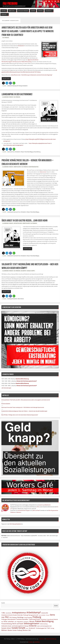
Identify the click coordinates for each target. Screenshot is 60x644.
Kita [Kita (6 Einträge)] (2, 622)
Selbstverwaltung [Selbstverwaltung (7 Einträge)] (44, 624)
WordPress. (37, 642)
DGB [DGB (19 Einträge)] (3, 617)
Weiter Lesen (6, 79)
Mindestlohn (21, 46)
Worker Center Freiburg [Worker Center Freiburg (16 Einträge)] (15, 630)
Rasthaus (19, 512)
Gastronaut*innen (11, 152)
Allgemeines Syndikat (8, 97)
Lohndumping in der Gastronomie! (17, 94)
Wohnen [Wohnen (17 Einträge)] (4, 630)
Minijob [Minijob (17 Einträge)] (32, 621)
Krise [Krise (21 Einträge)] (5, 622)
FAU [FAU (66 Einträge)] (7, 617)
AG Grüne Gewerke (6, 404)
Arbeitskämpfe (17, 167)
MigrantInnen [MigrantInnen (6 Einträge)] (20, 622)
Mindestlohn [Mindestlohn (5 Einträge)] (26, 622)
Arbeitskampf (10, 212)
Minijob (22, 152)
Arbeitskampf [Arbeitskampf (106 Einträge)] (34, 613)
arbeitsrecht (10, 86)
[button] (3, 83)
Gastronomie (43, 172)
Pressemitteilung (37, 152)
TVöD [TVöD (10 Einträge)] (48, 628)
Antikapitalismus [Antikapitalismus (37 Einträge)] (19, 613)
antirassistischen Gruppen (24, 510)
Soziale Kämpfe (31, 271)
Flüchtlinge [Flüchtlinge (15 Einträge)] (20, 617)
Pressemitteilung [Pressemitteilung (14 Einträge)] (7, 624)
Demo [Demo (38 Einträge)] (52, 615)
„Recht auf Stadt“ (36, 510)
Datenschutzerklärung (51, 639)
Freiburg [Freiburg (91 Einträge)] (37, 617)
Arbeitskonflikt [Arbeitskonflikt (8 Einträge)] (45, 613)
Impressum (42, 639)
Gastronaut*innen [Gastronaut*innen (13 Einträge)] (35, 619)
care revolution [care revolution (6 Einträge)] (42, 615)
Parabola (31, 642)
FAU (38, 507)
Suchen (3, 603)
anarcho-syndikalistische (45, 505)
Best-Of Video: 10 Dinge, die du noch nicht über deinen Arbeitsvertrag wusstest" (20, 415)
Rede (19, 299)
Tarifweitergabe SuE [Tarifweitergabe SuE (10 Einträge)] (41, 628)
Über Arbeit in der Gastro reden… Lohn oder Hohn (25, 220)
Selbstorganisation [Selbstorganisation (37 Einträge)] (31, 624)
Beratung (14, 86)
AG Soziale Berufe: (6, 400)
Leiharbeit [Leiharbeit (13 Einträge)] (11, 622)
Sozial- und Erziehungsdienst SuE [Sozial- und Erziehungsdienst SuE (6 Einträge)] (44, 626)
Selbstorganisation (33, 167)
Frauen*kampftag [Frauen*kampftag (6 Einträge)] (28, 617)
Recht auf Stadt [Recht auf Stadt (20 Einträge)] (18, 624)
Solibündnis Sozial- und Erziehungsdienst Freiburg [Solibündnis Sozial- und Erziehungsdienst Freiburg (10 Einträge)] (15, 626)
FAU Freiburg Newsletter (15, 524)
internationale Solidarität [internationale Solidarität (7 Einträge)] (52, 619)
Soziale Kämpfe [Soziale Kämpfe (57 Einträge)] (18, 628)
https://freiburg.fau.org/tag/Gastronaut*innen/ (40, 143)
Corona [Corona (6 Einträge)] (48, 615)
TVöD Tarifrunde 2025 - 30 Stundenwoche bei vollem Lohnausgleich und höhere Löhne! (30, 400)
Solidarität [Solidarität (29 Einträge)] (33, 626)
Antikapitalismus (18, 223)
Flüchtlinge (10, 299)
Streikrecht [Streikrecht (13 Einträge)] (32, 628)
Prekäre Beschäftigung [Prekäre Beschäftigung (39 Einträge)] (44, 621)
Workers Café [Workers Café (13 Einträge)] (27, 630)
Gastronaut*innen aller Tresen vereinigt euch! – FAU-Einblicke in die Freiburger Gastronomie (23, 407)
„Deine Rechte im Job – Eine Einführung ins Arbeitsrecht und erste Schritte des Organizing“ (32, 75)
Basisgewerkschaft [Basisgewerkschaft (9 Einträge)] (33, 615)
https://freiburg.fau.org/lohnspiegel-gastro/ (13, 145)
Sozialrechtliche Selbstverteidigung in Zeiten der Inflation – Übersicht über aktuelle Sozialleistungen (24, 411)
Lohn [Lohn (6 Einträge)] (15, 622)
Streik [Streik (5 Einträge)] (27, 628)
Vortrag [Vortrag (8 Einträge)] (52, 628)
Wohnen (22, 299)
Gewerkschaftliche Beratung (22, 379)
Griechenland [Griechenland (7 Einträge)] (44, 619)
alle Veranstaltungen (6, 388)
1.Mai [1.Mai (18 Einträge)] (3, 613)
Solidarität (24, 271)
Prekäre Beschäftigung (29, 152)
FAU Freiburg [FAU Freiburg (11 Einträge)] (13, 617)
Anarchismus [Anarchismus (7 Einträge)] (8, 613)
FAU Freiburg (10, 4)
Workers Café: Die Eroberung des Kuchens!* (27, 381)
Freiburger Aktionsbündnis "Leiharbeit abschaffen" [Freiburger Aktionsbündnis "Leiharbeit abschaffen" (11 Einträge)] (15, 619)
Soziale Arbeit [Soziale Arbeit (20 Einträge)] (6, 628)
